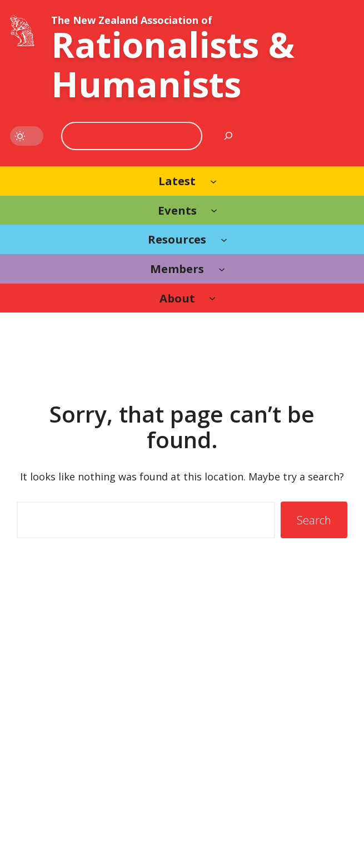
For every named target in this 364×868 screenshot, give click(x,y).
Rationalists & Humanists (173, 64)
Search (314, 520)
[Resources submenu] (224, 239)
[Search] (228, 136)
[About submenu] (212, 298)
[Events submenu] (214, 210)
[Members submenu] (222, 269)
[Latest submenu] (213, 181)
